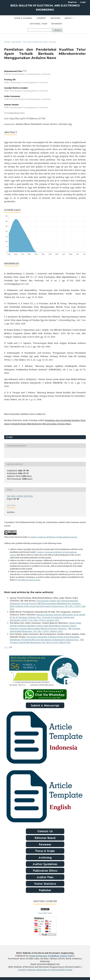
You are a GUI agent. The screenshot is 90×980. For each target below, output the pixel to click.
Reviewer (57, 24)
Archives (55, 18)
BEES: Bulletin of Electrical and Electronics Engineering (45, 8)
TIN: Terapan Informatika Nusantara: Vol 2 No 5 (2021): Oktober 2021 (45, 630)
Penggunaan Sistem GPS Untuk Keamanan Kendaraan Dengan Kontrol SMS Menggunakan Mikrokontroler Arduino (45, 602)
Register (72, 2)
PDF (10, 437)
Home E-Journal (23, 18)
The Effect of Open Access (28, 580)
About (68, 18)
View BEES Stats (45, 913)
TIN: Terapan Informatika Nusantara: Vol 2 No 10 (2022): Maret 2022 (47, 641)
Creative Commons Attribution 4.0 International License (53, 537)
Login (83, 2)
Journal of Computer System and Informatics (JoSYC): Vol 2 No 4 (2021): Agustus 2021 (42, 619)
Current (41, 18)
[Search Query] (40, 30)
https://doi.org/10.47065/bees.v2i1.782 (27, 119)
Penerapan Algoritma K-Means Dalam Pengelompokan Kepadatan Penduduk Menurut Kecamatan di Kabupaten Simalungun (45, 638)
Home (7, 42)
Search (58, 30)
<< (5, 647)
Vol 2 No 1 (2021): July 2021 (35, 42)
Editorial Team (39, 24)
